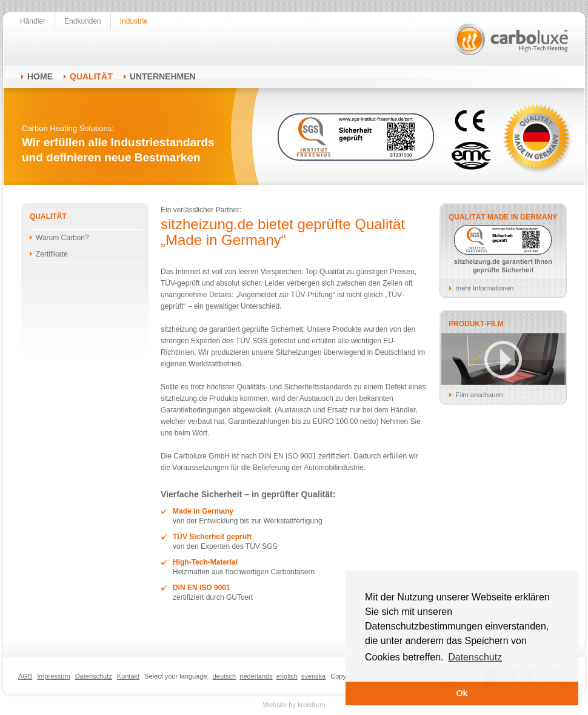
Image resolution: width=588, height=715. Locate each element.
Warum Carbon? (62, 238)
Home (40, 76)
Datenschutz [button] (475, 657)
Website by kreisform (294, 705)
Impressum (53, 676)
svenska (313, 676)
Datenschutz (94, 676)
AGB (25, 676)
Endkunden (83, 21)
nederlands (256, 676)
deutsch (225, 676)
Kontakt (128, 676)
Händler (33, 21)
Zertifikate (52, 254)
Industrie (134, 21)
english (287, 676)
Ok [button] (462, 693)
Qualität (91, 76)
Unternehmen (163, 76)
